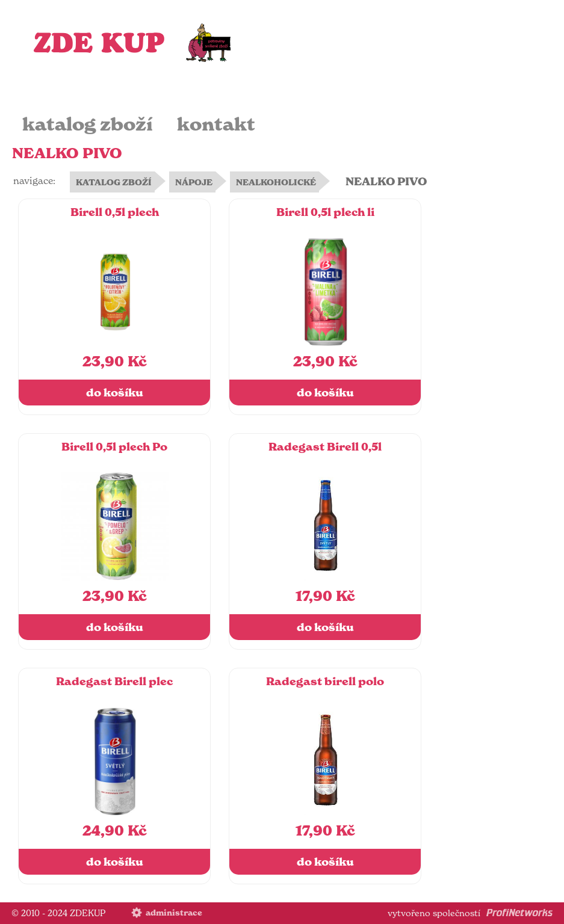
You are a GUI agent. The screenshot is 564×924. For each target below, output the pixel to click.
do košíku (115, 393)
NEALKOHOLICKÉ (276, 182)
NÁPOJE (194, 182)
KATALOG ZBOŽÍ (114, 182)
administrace (174, 913)
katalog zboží (88, 124)
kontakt (216, 124)
